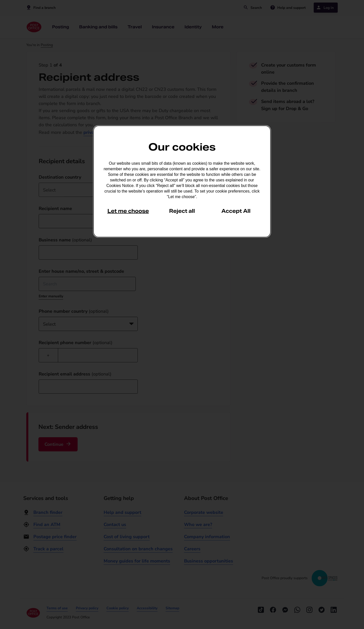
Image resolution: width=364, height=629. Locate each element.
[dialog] (182, 181)
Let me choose (128, 211)
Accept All (236, 211)
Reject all (182, 211)
